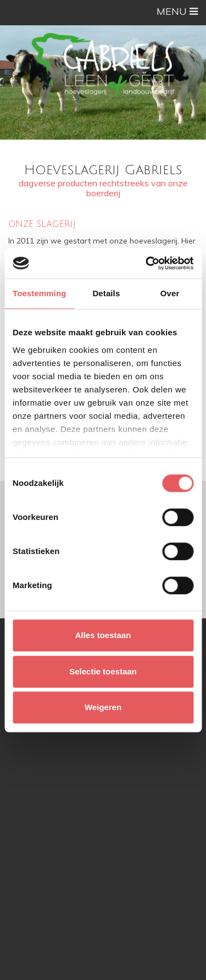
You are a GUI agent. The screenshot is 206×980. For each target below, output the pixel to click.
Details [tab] (106, 293)
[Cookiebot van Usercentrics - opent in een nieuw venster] (147, 263)
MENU (177, 11)
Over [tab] (170, 293)
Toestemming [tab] (40, 293)
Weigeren (103, 707)
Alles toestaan (103, 635)
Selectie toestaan (103, 671)
